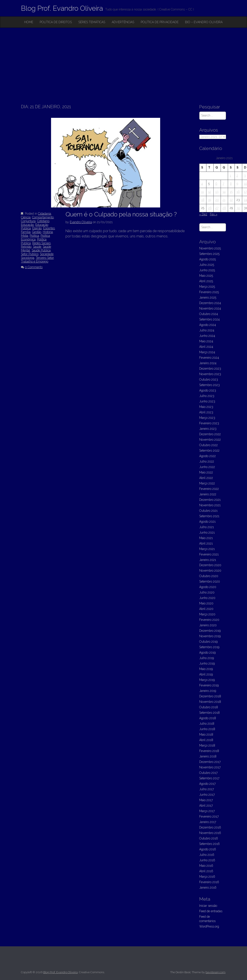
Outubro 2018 (209, 707)
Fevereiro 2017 (209, 816)
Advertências (123, 22)
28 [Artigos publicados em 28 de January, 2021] (224, 208)
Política (34, 236)
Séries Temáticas (92, 22)
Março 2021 (207, 549)
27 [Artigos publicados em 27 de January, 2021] (217, 208)
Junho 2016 (207, 860)
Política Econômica (35, 238)
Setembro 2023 (209, 385)
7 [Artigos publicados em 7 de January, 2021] (223, 184)
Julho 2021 (207, 527)
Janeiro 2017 (208, 822)
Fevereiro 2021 (209, 554)
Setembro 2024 (209, 319)
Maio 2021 (206, 538)
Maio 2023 (206, 407)
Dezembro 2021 (210, 500)
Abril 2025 (206, 281)
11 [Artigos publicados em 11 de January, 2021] (202, 192)
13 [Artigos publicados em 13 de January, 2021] (217, 192)
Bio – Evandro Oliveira (204, 22)
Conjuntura (28, 221)
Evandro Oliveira (81, 222)
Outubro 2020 (209, 576)
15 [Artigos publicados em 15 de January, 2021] (231, 192)
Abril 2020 (206, 609)
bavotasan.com (215, 972)
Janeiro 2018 (208, 756)
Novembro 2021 (210, 505)
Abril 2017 (206, 806)
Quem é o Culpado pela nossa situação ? (121, 214)
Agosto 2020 (208, 587)
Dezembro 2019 (210, 631)
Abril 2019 (206, 674)
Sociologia (28, 258)
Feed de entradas (211, 911)
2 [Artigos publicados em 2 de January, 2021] (237, 176)
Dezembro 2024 (210, 303)
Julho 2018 (207, 724)
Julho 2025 (207, 265)
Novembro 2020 (210, 571)
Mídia (25, 236)
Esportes (49, 228)
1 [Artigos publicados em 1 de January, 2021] (230, 176)
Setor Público (30, 254)
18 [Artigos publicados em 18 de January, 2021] (203, 200)
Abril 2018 (206, 740)
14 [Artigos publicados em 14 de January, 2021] (224, 192)
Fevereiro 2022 (209, 489)
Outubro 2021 (208, 511)
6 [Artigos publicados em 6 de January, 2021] (216, 184)
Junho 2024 (207, 336)
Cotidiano (43, 221)
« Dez (203, 214)
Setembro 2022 (209, 451)
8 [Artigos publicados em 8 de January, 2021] (231, 184)
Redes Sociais (41, 243)
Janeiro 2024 (208, 363)
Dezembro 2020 (210, 565)
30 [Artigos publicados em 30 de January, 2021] (238, 208)
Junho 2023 (207, 401)
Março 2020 (207, 614)
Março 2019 (207, 680)
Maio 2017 (206, 800)
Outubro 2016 (209, 838)
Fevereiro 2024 (209, 358)
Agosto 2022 (208, 456)
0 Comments (34, 267)
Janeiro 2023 (208, 429)
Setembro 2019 (209, 647)
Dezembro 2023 (210, 369)
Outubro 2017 (208, 773)
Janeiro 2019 (208, 691)
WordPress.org (209, 926)
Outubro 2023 (209, 379)
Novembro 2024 (210, 308)
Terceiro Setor (45, 258)
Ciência (26, 217)
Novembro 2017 (210, 767)
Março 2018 (207, 745)
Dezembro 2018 (210, 696)
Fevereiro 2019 (209, 685)
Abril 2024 (206, 347)
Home (29, 22)
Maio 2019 (206, 669)
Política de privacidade (160, 22)
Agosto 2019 (207, 653)
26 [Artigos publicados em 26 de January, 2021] (210, 208)
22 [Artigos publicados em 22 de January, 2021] (231, 200)
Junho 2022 (207, 467)
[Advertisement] (123, 61)
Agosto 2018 (208, 718)
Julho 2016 (207, 855)
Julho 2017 (207, 789)
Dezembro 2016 (210, 827)
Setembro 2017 (209, 778)
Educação (27, 225)
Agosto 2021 (207, 522)
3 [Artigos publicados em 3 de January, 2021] (245, 176)
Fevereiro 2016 (209, 882)
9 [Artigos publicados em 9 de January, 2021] (237, 184)
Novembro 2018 (210, 702)
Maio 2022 (206, 472)
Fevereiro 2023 (209, 423)
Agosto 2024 (208, 325)
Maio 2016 (206, 866)
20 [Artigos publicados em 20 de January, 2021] (217, 200)
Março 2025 (207, 287)
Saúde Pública (41, 250)
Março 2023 (207, 418)
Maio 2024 (206, 341)
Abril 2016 (206, 871)
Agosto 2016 (208, 849)
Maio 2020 (206, 603)
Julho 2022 (207, 461)
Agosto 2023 (208, 390)
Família (26, 232)
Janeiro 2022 (208, 494)
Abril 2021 (206, 543)
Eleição (37, 228)
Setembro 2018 (209, 713)
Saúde (37, 247)
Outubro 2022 (208, 445)
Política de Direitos (56, 22)
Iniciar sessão (208, 906)
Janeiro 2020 (208, 625)
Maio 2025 (206, 276)
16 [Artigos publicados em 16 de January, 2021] (238, 192)
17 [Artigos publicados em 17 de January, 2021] (245, 192)
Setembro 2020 (210, 581)
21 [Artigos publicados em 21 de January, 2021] (224, 200)
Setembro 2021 (209, 516)
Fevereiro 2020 (209, 620)
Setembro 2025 (209, 254)
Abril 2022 (206, 478)
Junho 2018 (207, 729)
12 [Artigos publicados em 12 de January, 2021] (210, 192)
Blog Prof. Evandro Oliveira (62, 8)
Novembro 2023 (210, 374)
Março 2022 (207, 483)
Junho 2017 (207, 795)
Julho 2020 (207, 592)
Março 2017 (207, 811)
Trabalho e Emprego (35, 261)
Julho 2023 (207, 396)
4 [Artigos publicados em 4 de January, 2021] (202, 184)
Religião (26, 247)
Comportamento (43, 217)
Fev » (214, 214)
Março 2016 (207, 877)
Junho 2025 (207, 270)
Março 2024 (207, 352)
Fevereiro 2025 (209, 292)
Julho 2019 (207, 658)
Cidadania (45, 214)
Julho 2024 (207, 330)
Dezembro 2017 (210, 762)
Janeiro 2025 (208, 298)
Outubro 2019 (208, 642)
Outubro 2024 (209, 314)
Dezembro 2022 (210, 434)
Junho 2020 (207, 598)
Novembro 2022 (210, 440)
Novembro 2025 (210, 248)
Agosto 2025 (208, 259)
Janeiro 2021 (208, 560)
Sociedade (47, 254)
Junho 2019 (207, 663)
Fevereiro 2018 (209, 751)
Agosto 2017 (207, 784)
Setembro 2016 (209, 844)
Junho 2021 (207, 533)
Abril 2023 (206, 412)
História (48, 232)
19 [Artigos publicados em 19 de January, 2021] (210, 200)
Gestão (37, 232)
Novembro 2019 (210, 636)
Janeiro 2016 (208, 888)
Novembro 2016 (210, 833)
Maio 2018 (206, 735)
